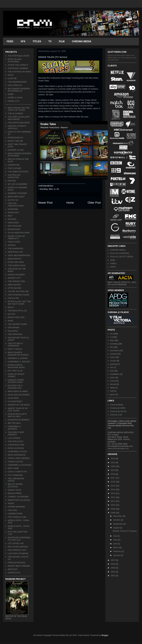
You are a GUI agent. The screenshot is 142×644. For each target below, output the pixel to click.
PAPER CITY (14, 101)
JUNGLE (12, 245)
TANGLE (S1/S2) (15, 462)
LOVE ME (12, 78)
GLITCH (11, 314)
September (118, 524)
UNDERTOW (14, 165)
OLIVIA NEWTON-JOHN (19, 233)
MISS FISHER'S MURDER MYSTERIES (18, 354)
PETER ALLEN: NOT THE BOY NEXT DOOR (19, 303)
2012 (113, 497)
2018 (113, 474)
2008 (113, 513)
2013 (113, 493)
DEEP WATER (14, 285)
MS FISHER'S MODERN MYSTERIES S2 (19, 90)
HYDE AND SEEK (16, 262)
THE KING (12, 510)
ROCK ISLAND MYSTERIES (15, 60)
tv (55, 189)
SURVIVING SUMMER (18, 68)
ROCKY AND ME (15, 141)
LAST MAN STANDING (18, 553)
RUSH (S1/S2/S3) (16, 448)
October (117, 520)
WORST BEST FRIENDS (19, 566)
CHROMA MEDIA (82, 41)
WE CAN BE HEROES (18, 547)
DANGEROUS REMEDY (19, 420)
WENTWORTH (14, 259)
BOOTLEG (13, 569)
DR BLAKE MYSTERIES (19, 395)
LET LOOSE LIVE (16, 543)
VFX (23, 41)
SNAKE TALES (15, 490)
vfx (58, 189)
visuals (113, 361)
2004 (113, 568)
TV (50, 41)
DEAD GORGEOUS (17, 455)
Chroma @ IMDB (118, 408)
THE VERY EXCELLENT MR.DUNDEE (19, 118)
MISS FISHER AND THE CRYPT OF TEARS (19, 109)
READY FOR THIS (16, 317)
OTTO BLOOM (14, 288)
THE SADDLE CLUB (17, 517)
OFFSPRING (14, 328)
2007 (113, 560)
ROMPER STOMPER (17, 193)
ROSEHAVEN (14, 229)
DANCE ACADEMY (16, 275)
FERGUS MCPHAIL (17, 563)
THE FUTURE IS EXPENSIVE (15, 345)
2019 (113, 470)
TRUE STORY (14, 242)
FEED (10, 41)
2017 (113, 478)
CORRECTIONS (15, 514)
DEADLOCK (13, 213)
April (115, 544)
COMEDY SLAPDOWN (18, 497)
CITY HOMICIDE (15, 475)
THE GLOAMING (15, 113)
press (113, 377)
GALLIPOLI (13, 331)
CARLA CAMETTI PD (17, 472)
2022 (113, 459)
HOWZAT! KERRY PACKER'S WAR (16, 381)
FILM (62, 41)
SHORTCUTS (14, 573)
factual (113, 384)
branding (44, 189)
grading (113, 364)
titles (51, 189)
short (112, 371)
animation (114, 350)
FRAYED (12, 181)
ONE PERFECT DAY (17, 550)
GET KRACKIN (15, 226)
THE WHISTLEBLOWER (19, 123)
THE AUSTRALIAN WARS (19, 72)
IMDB (113, 260)
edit (112, 391)
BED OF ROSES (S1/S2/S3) (15, 485)
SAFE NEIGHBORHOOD (19, 255)
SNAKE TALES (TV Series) (125, 531)
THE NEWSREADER (17, 82)
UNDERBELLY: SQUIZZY (19, 362)
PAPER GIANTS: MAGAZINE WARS (16, 366)
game (113, 394)
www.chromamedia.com (118, 448)
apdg (112, 388)
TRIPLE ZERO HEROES (19, 458)
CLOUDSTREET (15, 401)
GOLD (11, 75)
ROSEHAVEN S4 (15, 138)
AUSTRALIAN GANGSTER (14, 176)
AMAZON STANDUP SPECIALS (17, 127)
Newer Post (45, 203)
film (112, 347)
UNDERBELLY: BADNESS (15, 428)
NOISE (11, 503)
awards (113, 354)
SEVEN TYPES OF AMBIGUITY (16, 237)
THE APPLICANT (15, 441)
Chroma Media (117, 405)
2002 (113, 576)
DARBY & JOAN (15, 98)
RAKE (10, 321)
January (117, 555)
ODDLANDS (13, 223)
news (112, 357)
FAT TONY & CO (15, 371)
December (118, 516)
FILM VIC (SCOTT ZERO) (122, 257)
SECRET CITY (14, 278)
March (116, 547)
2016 (113, 482)
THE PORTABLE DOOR (18, 56)
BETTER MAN (14, 423)
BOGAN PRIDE (15, 493)
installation (115, 374)
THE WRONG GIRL (17, 281)
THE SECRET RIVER (17, 324)
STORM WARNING (16, 507)
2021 (113, 462)
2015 (113, 486)
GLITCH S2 (13, 200)
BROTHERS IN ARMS (18, 391)
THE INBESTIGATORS (18, 172)
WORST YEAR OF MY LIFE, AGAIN (18, 410)
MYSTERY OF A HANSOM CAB (15, 387)
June (116, 540)
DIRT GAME (13, 468)
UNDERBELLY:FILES (17, 451)
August (117, 528)
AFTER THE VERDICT (18, 65)
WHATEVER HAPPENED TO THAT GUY (19, 539)
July (115, 536)
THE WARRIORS (15, 249)
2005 (113, 564)
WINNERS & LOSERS (18, 358)
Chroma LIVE (116, 415)
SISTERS (12, 219)
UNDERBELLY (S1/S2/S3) (19, 465)
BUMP (11, 94)
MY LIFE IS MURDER (17, 184)
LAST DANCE (14, 438)
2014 (113, 489)
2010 (113, 505)
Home (70, 203)
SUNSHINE (13, 209)
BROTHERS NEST (16, 197)
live (112, 367)
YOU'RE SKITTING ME (18, 291)
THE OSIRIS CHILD (17, 265)
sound (113, 381)
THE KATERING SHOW (18, 295)
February (117, 551)
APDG (113, 267)
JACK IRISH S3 (15, 85)
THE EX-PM (13, 298)
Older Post (94, 203)
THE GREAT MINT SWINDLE (16, 433)
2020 (113, 466)
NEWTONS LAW (15, 252)
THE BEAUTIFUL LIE (17, 311)
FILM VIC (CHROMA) (120, 253)
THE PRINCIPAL (15, 334)
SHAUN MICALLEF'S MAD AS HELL (17, 415)
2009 (113, 509)
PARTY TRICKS (15, 349)
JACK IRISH (13, 398)
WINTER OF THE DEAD (19, 405)
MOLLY (11, 307)
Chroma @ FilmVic (118, 411)
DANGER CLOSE (16, 150)
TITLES (37, 41)
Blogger (105, 635)
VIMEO (113, 263)
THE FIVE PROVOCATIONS (16, 205)
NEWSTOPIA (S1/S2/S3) (19, 500)
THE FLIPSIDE (14, 168)
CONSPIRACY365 (16, 445)
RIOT (10, 216)
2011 (113, 501)
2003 (113, 572)
